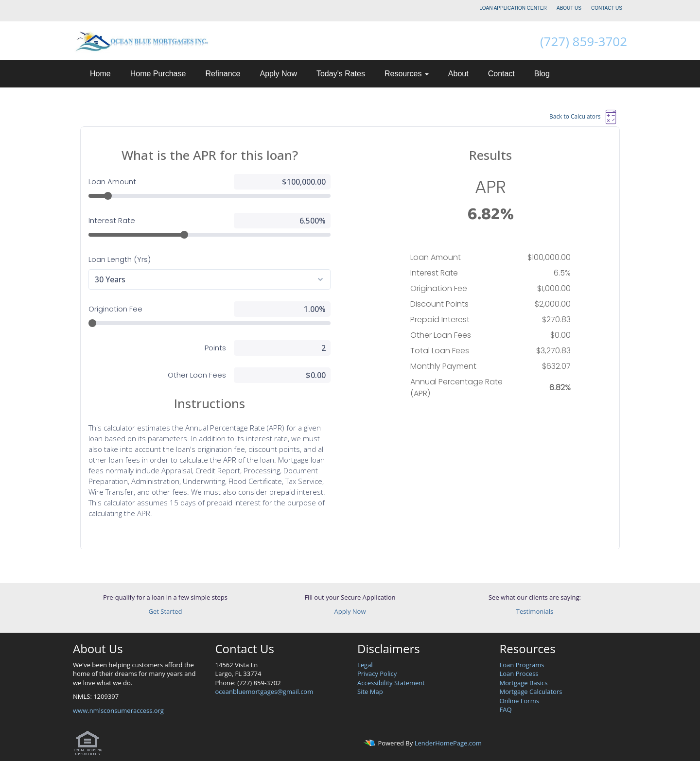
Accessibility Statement (391, 683)
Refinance (223, 74)
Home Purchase (158, 74)
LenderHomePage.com (448, 744)
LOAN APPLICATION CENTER (513, 8)
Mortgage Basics (524, 683)
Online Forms (519, 701)
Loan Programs (522, 665)
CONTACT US (607, 8)
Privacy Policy (377, 674)
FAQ (506, 709)
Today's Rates (341, 74)
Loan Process (519, 674)
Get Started (166, 611)
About (458, 74)
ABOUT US (569, 8)
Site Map (370, 692)
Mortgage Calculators (531, 692)
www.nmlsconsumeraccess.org (118, 710)
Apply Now (278, 74)
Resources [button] (407, 74)
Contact (501, 74)
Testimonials (535, 611)
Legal (365, 665)
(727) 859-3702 (584, 41)
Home (100, 74)
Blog (542, 74)
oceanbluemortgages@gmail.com (264, 692)
